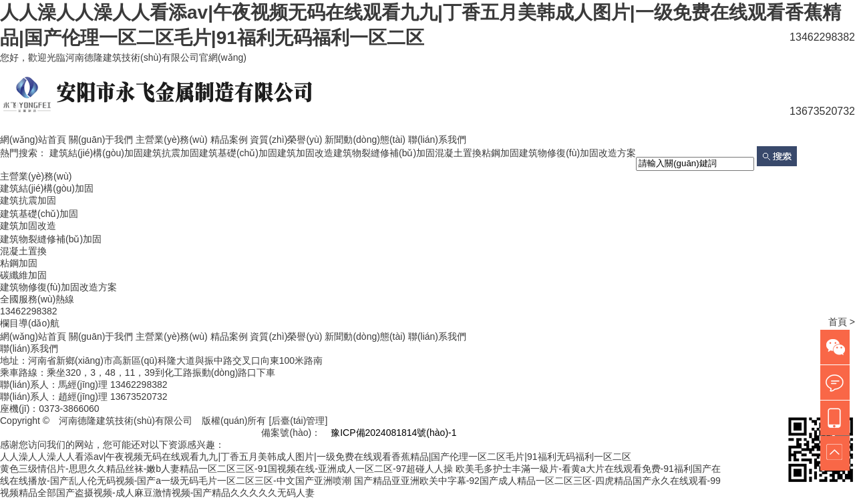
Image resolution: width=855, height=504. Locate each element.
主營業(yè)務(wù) (171, 140)
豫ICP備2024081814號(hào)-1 (393, 433)
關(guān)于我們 (101, 140)
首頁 (838, 322)
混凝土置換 (458, 153)
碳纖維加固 (23, 275)
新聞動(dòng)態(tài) (365, 140)
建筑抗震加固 (171, 153)
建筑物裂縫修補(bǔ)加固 (384, 153)
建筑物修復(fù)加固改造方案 (577, 153)
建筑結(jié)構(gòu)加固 (96, 153)
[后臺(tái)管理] (298, 421)
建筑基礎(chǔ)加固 (238, 153)
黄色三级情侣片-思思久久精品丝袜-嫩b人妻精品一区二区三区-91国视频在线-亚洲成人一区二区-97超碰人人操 (226, 469)
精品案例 (229, 140)
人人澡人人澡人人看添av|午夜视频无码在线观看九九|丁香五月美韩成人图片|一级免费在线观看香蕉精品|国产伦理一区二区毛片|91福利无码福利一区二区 (316, 457)
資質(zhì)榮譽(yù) (286, 140)
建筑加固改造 (305, 153)
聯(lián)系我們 (437, 140)
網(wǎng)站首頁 (33, 140)
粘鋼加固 (500, 153)
